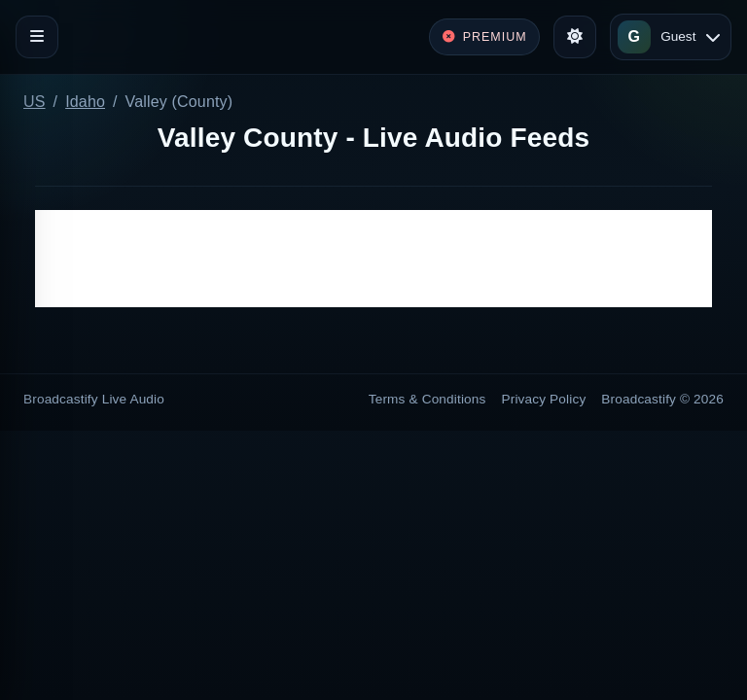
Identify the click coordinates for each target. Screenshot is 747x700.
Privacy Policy (544, 399)
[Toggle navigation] (37, 37)
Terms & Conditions (427, 399)
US (35, 102)
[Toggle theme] (575, 37)
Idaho (85, 102)
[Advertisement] (373, 259)
